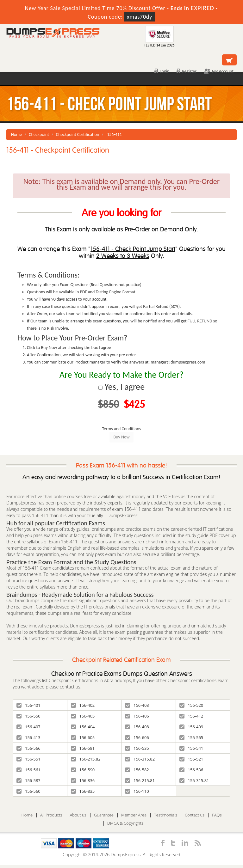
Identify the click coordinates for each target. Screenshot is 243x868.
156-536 (191, 770)
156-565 (191, 737)
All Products (51, 815)
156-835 (83, 791)
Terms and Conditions (122, 429)
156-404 (83, 727)
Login (162, 71)
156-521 (191, 759)
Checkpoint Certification (78, 134)
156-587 (28, 780)
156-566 (28, 748)
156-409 (191, 727)
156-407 (28, 727)
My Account (219, 71)
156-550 (28, 716)
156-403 (137, 705)
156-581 (83, 748)
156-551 (28, 759)
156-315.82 (140, 759)
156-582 (137, 770)
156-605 (83, 737)
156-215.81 (140, 780)
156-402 (83, 705)
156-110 (137, 791)
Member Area (134, 815)
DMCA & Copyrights (125, 823)
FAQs (217, 815)
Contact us (195, 815)
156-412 (191, 716)
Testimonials (166, 815)
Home (16, 134)
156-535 (137, 748)
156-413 (28, 737)
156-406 (137, 716)
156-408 (137, 727)
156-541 (191, 748)
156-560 (28, 791)
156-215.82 (86, 759)
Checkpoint (39, 134)
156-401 (28, 705)
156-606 (137, 737)
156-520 (191, 705)
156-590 (83, 770)
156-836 (83, 780)
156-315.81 (194, 780)
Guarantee (104, 815)
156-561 (28, 770)
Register (187, 71)
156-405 (83, 716)
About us (78, 815)
